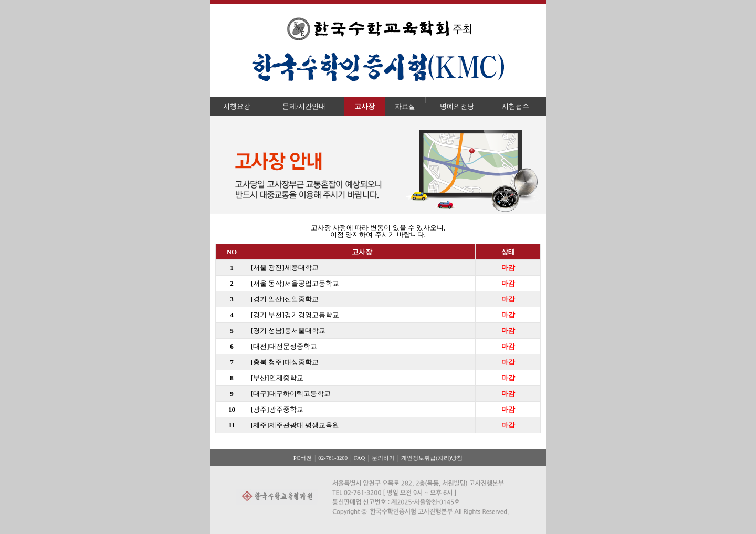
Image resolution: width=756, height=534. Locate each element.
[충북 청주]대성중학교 (285, 362)
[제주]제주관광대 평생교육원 (295, 425)
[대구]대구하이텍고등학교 (291, 394)
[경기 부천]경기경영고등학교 (295, 315)
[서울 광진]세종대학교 (285, 268)
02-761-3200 (333, 458)
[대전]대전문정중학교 (284, 346)
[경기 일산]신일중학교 (285, 299)
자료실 (405, 107)
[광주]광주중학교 (277, 409)
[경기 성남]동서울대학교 (288, 331)
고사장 (365, 107)
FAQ (359, 458)
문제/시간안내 (304, 107)
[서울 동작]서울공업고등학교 (295, 283)
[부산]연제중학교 (277, 378)
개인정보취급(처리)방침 (432, 458)
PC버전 (303, 458)
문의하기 (383, 458)
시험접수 (516, 107)
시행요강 (237, 107)
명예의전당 (457, 107)
